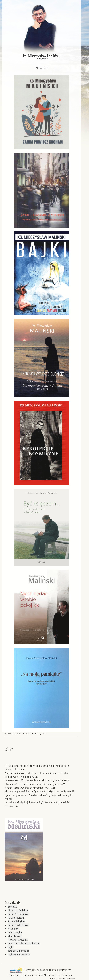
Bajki (10, 947)
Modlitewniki (15, 936)
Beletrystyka (15, 932)
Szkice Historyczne (18, 925)
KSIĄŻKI (32, 733)
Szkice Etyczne (16, 918)
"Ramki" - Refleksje (18, 910)
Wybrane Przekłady (19, 954)
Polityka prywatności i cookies (62, 978)
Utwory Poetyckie (18, 940)
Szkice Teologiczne (18, 914)
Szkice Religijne (16, 921)
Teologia (12, 907)
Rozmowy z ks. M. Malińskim (24, 943)
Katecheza (13, 929)
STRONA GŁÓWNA (15, 733)
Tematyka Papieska (18, 951)
